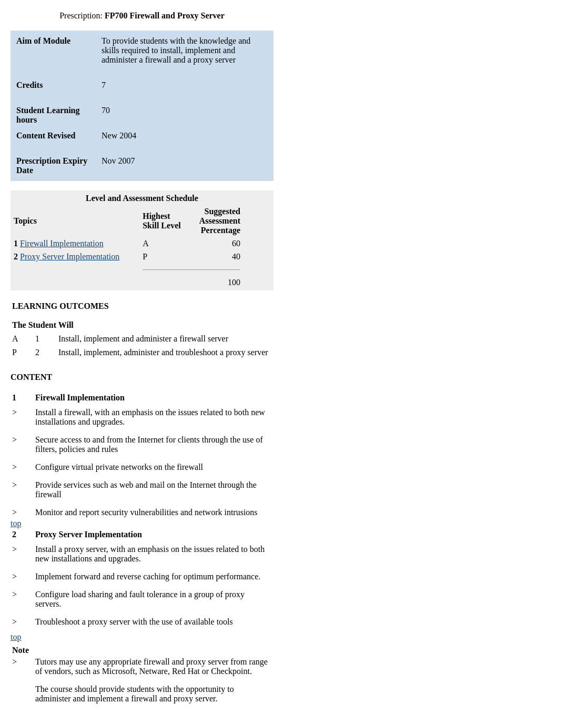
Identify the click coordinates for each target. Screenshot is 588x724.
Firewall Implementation (62, 243)
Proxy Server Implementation (70, 257)
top (16, 523)
